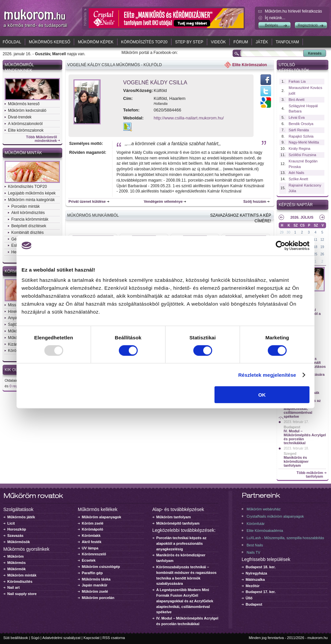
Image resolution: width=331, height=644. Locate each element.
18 (316, 247)
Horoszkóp (17, 529)
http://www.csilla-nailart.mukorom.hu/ (189, 118)
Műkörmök (17, 569)
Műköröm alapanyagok (101, 517)
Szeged (290, 453)
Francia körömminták (30, 219)
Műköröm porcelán (98, 598)
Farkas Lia (297, 81)
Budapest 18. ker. (261, 567)
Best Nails (255, 545)
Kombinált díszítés (27, 233)
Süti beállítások (16, 638)
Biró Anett (297, 100)
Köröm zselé (93, 523)
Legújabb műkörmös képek (32, 193)
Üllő (249, 598)
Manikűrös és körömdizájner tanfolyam (296, 461)
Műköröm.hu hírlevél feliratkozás (293, 11)
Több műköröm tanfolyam (310, 475)
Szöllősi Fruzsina (302, 155)
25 (316, 254)
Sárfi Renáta (299, 130)
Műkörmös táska (96, 579)
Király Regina (299, 149)
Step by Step (189, 42)
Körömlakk (91, 536)
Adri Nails (296, 173)
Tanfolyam (287, 42)
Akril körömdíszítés (28, 213)
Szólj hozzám (255, 201)
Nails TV (253, 552)
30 (288, 232)
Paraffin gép (92, 573)
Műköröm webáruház (264, 509)
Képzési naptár (296, 205)
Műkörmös (17, 563)
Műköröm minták (23, 153)
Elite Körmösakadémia (265, 531)
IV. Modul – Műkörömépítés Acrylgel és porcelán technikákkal (305, 437)
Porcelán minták (25, 206)
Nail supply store (22, 594)
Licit (11, 523)
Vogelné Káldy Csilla (155, 83)
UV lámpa (90, 548)
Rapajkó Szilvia (301, 136)
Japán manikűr (95, 585)
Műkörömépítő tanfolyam (178, 523)
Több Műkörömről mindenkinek (42, 139)
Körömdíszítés (20, 581)
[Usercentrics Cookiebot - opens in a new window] (281, 245)
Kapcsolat (91, 638)
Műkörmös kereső (49, 42)
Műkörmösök (19, 542)
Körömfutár (256, 524)
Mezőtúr (253, 586)
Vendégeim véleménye (163, 201)
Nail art (13, 587)
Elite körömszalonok (26, 130)
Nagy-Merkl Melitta (304, 142)
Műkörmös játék (21, 517)
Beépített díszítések (29, 226)
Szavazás (15, 536)
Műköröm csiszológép (101, 567)
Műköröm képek (95, 42)
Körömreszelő (94, 554)
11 (316, 240)
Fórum (241, 42)
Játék (262, 42)
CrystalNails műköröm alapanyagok (275, 516)
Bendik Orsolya (301, 124)
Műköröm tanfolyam (174, 517)
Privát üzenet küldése (87, 201)
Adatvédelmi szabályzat (62, 638)
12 (322, 240)
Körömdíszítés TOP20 (144, 42)
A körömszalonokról (25, 124)
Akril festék (92, 542)
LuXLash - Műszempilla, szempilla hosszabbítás (285, 538)
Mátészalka (255, 580)
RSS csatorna (114, 638)
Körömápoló (93, 529)
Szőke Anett (298, 179)
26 (322, 254)
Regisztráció (308, 25)
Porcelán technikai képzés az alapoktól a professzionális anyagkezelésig (181, 543)
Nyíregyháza (256, 573)
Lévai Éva (297, 117)
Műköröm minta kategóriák (31, 200)
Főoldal (12, 42)
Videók (218, 42)
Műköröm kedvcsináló (27, 110)
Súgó (35, 638)
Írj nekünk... (275, 18)
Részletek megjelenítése (267, 375)
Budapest (292, 427)
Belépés (271, 25)
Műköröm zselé (95, 591)
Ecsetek (89, 560)
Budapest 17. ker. (261, 592)
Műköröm (16, 556)
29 (282, 232)
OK (262, 395)
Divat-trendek (20, 117)
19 (322, 247)
